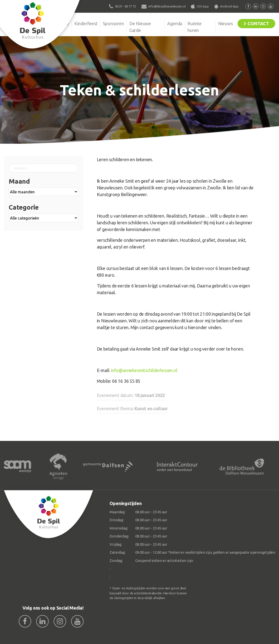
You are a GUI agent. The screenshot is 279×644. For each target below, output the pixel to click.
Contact (258, 23)
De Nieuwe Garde (140, 27)
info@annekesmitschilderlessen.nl (144, 370)
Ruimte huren (195, 27)
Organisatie (58, 23)
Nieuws (225, 23)
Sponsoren (113, 23)
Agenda (175, 23)
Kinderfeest (86, 23)
